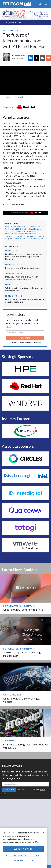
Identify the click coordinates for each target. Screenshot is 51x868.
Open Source (31, 234)
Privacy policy (36, 342)
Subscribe (25, 338)
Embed (8, 97)
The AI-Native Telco (12, 741)
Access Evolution (12, 695)
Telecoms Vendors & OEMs (21, 239)
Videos (36, 239)
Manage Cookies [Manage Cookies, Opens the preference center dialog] (23, 860)
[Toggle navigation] (46, 4)
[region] (23, 848)
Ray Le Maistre (21, 55)
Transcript (19, 97)
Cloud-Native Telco (20, 229)
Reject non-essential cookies (23, 855)
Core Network (35, 229)
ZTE (42, 239)
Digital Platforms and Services (19, 606)
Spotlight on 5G (11, 30)
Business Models (29, 226)
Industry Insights (19, 231)
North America (18, 234)
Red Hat (19, 236)
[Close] (44, 832)
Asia (19, 226)
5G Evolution (10, 226)
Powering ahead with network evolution (22, 268)
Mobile (8, 234)
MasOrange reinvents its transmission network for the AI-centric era (22, 278)
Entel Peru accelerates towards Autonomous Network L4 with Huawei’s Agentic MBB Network (24, 257)
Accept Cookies (23, 849)
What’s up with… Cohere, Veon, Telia (23, 610)
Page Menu (13, 23)
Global (8, 231)
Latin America (33, 231)
